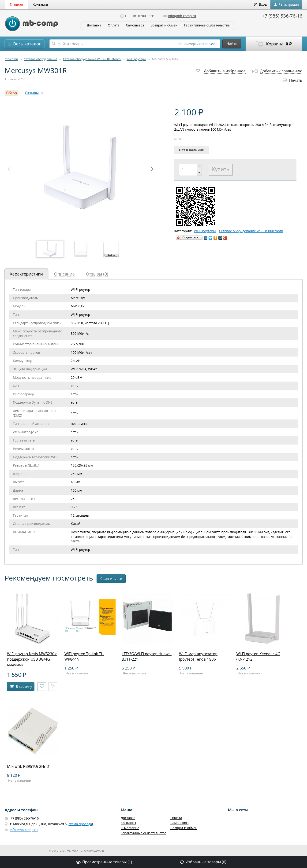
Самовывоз (135, 25)
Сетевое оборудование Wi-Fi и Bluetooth (92, 59)
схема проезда (80, 824)
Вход (260, 4)
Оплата (114, 25)
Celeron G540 (207, 44)
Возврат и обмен (164, 25)
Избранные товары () (203, 862)
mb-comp (11, 59)
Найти (232, 44)
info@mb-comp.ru (180, 16)
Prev (9, 169)
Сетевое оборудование (41, 59)
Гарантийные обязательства (207, 25)
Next (152, 169)
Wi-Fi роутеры (136, 59)
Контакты (40, 4)
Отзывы (32, 93)
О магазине (130, 828)
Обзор (11, 93)
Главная (16, 4)
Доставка (94, 25)
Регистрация (286, 4)
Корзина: (274, 44)
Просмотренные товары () (104, 862)
